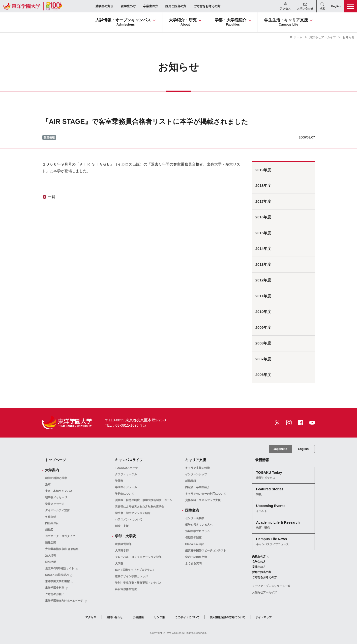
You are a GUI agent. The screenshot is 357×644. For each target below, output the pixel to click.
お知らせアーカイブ (323, 37)
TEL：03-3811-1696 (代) (125, 425)
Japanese (280, 449)
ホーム (298, 37)
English (303, 449)
